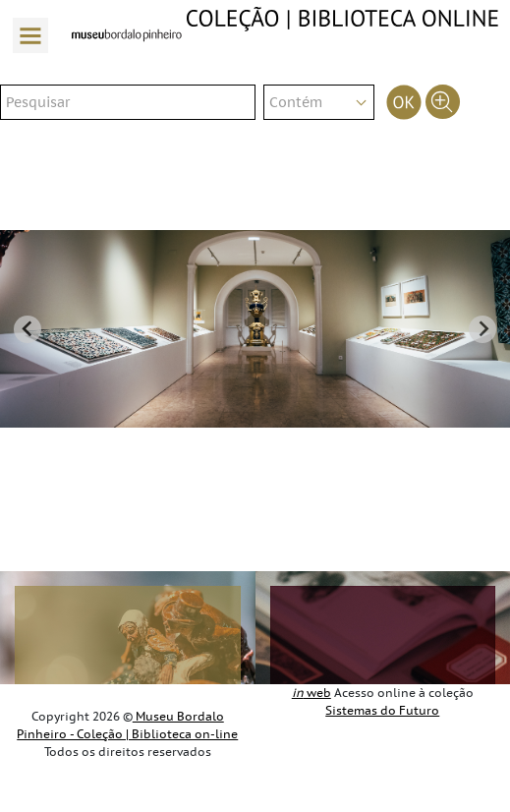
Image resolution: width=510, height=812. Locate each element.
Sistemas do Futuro (382, 711)
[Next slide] (482, 329)
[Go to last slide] (28, 329)
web (312, 693)
